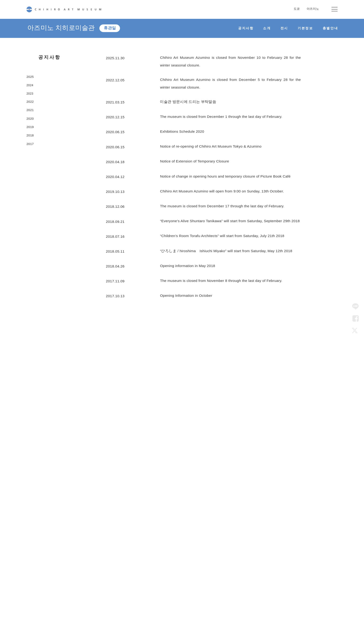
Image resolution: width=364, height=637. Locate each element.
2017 (31, 159)
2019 (31, 139)
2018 (31, 149)
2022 (31, 108)
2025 (31, 77)
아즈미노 (313, 9)
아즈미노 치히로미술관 (63, 28)
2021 (31, 118)
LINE (355, 307)
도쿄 (297, 9)
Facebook (355, 318)
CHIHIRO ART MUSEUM (64, 9)
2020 (31, 128)
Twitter (355, 330)
